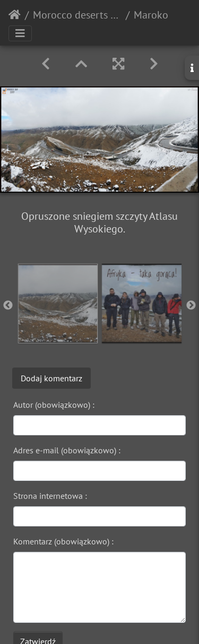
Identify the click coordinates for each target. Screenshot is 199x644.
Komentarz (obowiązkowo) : (63, 541)
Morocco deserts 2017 (77, 15)
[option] (58, 303)
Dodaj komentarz (51, 378)
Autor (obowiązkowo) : (54, 405)
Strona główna (15, 15)
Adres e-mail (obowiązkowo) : (67, 450)
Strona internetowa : (50, 496)
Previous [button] (8, 306)
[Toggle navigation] (20, 33)
